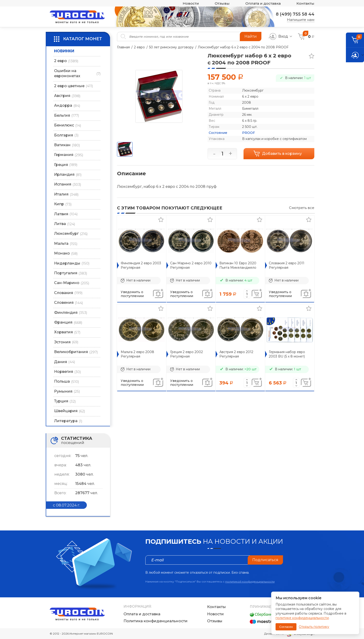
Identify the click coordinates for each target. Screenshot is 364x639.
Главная (123, 47)
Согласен (286, 627)
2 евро (139, 47)
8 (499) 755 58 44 (295, 14)
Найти (251, 36)
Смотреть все (302, 208)
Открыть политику (314, 627)
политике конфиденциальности (302, 618)
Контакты (305, 3)
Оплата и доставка (263, 3)
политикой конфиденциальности (250, 581)
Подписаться (265, 560)
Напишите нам (301, 20)
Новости (191, 3)
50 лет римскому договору (171, 47)
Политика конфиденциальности (156, 621)
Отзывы (222, 3)
